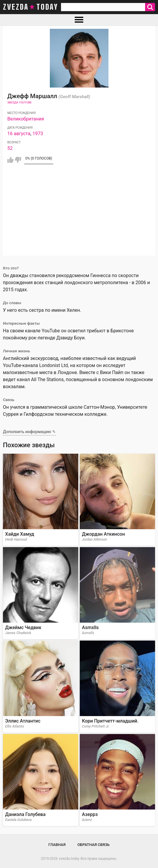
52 (10, 148)
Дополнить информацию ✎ (29, 432)
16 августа (19, 134)
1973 (38, 134)
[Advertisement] (79, 215)
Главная (57, 845)
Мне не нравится (18, 160)
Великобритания (26, 119)
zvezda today (30, 7)
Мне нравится (10, 160)
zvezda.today (69, 859)
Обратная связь (94, 845)
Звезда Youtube (19, 102)
